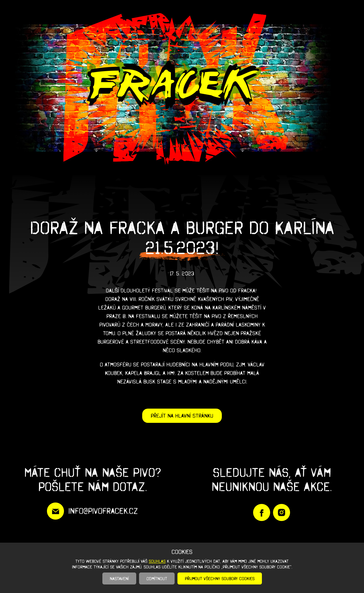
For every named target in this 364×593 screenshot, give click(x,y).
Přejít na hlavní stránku (182, 416)
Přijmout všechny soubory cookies (220, 578)
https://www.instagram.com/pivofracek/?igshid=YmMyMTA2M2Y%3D (282, 512)
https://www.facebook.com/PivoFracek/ (262, 512)
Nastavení (119, 578)
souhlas (157, 561)
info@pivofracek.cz (103, 511)
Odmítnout (157, 578)
